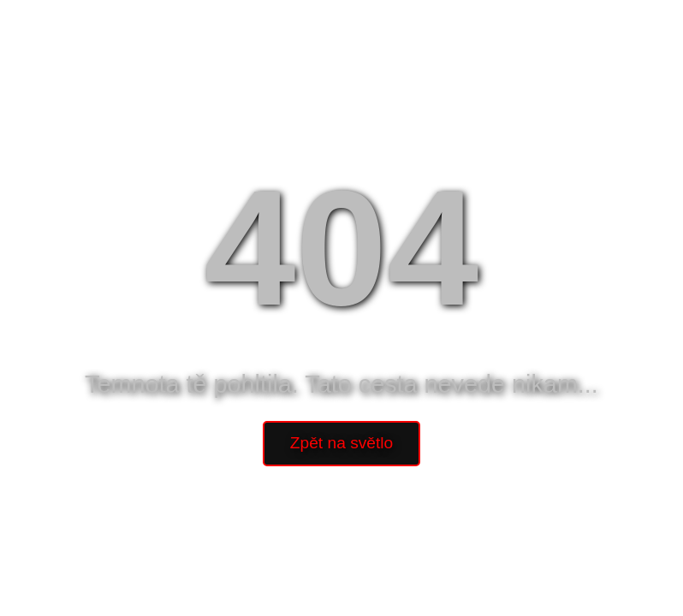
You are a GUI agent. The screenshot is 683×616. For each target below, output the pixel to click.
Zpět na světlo (342, 443)
